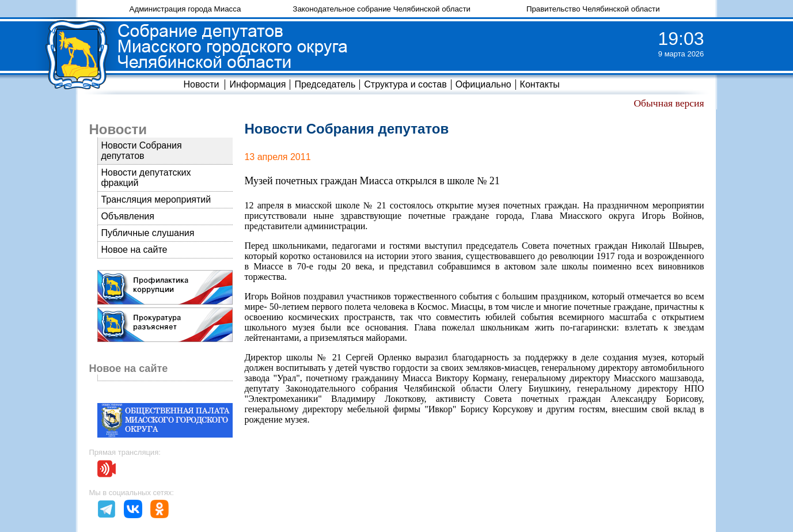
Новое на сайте (134, 250)
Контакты (540, 84)
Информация (257, 84)
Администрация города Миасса (185, 9)
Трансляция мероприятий (156, 200)
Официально (483, 84)
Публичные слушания (147, 233)
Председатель (325, 84)
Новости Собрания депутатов (141, 151)
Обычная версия (669, 103)
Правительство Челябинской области (593, 9)
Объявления (128, 216)
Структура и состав (405, 84)
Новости (201, 84)
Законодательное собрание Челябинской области (382, 9)
